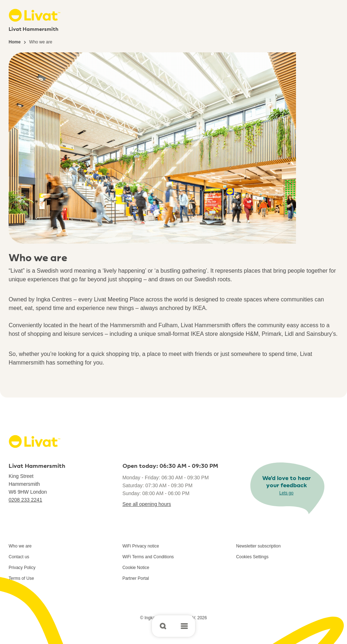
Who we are (20, 546)
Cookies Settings (252, 557)
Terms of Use (21, 578)
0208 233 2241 (25, 500)
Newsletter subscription (258, 546)
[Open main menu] (184, 626)
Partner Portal (136, 578)
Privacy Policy (22, 568)
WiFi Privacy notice (141, 546)
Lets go (286, 493)
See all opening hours (147, 504)
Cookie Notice (136, 568)
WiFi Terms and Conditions (148, 557)
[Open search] (163, 626)
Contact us (19, 557)
